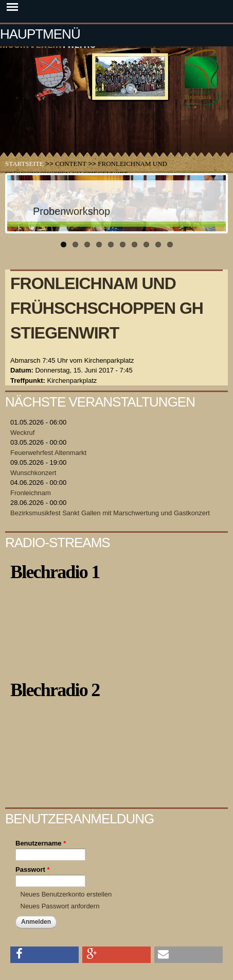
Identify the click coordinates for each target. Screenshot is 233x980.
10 (170, 244)
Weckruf (22, 433)
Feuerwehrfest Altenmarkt (48, 453)
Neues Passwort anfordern (60, 906)
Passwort (32, 869)
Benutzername (41, 843)
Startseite (24, 164)
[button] (44, 954)
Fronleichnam (31, 493)
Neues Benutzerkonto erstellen (66, 894)
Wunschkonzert (33, 473)
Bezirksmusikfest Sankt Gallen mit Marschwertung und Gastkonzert (110, 513)
